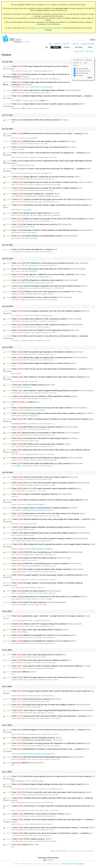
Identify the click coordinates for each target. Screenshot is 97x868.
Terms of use (66, 864)
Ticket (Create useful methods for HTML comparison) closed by (44, 319)
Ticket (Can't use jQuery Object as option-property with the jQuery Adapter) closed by (50, 413)
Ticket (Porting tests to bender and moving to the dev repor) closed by (46, 408)
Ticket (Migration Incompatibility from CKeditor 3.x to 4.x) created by (41, 641)
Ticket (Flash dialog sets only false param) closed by (39, 225)
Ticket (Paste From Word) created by (36, 602)
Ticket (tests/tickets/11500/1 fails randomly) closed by (37, 120)
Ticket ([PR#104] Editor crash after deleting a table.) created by (41, 142)
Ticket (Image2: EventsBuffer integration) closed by (39, 494)
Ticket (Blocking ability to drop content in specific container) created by (47, 539)
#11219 (39, 549)
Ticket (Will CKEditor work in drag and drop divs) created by (38, 444)
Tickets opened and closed (82, 71)
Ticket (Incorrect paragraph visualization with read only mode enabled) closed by (47, 286)
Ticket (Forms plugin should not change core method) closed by (41, 147)
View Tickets (79, 47)
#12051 (39, 746)
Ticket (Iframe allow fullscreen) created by (34, 699)
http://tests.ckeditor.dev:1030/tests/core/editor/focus (28, 283)
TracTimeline (63, 851)
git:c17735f (32, 524)
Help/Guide (58, 44)
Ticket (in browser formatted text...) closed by (33, 194)
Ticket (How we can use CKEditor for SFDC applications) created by (42, 396)
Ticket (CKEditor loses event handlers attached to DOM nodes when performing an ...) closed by (48, 799)
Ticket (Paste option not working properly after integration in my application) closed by (48, 744)
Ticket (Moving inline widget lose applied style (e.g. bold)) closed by (41, 363)
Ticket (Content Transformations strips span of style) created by (42, 477)
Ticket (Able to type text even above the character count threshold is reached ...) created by (49, 833)
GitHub (48, 5)
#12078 (25, 632)
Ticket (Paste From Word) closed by (33, 591)
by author (83, 65)
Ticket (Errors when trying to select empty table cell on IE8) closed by (46, 269)
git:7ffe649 (32, 233)
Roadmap (67, 47)
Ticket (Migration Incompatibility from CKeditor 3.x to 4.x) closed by (41, 635)
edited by (23, 402)
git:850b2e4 (33, 271)
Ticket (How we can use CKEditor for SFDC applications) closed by (43, 330)
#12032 (24, 605)
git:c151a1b (33, 238)
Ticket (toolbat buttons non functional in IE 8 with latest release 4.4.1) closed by (46, 514)
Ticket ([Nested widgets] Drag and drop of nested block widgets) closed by (48, 533)
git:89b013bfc (54, 789)
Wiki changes (78, 76)
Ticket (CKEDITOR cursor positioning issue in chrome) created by (44, 564)
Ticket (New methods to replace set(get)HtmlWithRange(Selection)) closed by (50, 391)
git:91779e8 (34, 441)
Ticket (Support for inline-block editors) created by (39, 558)
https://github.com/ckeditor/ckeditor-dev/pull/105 (37, 510)
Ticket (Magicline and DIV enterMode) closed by (34, 738)
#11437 (18, 466)
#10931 (18, 101)
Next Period (89, 51)
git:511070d (33, 789)
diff (13, 404)
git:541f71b (19, 535)
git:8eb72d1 (19, 165)
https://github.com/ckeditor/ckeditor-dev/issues (45, 28)
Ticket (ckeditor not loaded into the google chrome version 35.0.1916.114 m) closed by (49, 200)
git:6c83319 (19, 149)
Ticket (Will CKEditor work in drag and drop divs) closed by (42, 427)
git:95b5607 (40, 410)
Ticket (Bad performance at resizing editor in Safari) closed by (43, 433)
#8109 (62, 288)
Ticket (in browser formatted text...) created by (32, 250)
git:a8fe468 (25, 216)
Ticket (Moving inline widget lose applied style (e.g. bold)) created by (45, 464)
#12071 (42, 505)
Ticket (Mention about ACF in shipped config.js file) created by (44, 624)
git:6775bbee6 (34, 393)
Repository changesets (81, 73)
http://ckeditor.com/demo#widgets (41, 87)
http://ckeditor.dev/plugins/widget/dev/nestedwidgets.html (35, 754)
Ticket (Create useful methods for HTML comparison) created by (44, 325)
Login (50, 44)
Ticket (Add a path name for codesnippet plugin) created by (43, 90)
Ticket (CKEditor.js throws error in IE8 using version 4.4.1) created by (44, 292)
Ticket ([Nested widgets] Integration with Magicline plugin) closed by (46, 527)
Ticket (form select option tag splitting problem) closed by (37, 630)
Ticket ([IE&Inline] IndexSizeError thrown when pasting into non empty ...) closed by (46, 135)
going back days (80, 63)
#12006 (21, 549)
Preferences (75, 44)
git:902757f (19, 530)
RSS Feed (50, 860)
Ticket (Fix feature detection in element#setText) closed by (42, 236)
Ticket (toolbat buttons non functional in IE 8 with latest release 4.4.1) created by (47, 597)
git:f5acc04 (32, 300)
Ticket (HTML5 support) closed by (29, 839)
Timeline (56, 47)
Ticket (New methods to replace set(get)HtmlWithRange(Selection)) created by (50, 711)
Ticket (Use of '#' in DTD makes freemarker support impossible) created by (43, 489)
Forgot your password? (88, 44)
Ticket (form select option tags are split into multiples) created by (39, 660)
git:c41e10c (34, 416)
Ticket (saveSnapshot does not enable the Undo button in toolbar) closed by (49, 182)
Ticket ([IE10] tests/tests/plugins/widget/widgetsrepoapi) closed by (45, 757)
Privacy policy (78, 864)
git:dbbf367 (33, 321)
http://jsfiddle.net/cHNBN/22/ (30, 566)
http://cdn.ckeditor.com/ (23, 387)
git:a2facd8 (27, 210)
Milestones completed (81, 69)
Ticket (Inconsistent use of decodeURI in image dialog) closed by (42, 438)
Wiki (46, 47)
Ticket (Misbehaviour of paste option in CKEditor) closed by (39, 814)
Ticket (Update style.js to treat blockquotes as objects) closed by (44, 458)
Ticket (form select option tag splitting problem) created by (36, 655)
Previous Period (79, 51)
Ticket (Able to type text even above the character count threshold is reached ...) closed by (50, 828)
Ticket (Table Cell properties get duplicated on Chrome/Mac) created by (45, 352)
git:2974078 (33, 382)
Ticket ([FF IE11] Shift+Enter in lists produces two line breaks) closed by (47, 263)
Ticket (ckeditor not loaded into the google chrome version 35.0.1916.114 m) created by (50, 219)
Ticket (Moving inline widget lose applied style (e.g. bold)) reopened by (47, 358)
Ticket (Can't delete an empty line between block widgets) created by (45, 569)
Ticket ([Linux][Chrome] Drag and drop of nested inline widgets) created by (48, 705)
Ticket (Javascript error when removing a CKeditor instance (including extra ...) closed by (49, 716)
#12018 (23, 760)
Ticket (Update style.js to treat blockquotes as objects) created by (42, 508)
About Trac (66, 44)
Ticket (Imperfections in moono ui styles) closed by (39, 297)
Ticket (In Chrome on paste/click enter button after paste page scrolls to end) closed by (49, 793)
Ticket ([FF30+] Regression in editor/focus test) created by (42, 280)
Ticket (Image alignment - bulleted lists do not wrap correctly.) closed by (43, 177)
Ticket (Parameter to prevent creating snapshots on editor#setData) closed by (49, 230)
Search (90, 47)
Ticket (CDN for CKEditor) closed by (31, 385)
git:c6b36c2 (33, 266)
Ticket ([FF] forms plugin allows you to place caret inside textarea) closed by (45, 678)
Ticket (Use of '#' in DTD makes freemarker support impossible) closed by (48, 483)
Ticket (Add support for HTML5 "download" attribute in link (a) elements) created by (48, 666)
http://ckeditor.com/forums (46, 593)
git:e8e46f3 (19, 227)
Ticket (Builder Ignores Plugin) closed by (33, 213)
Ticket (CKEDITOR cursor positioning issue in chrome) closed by (44, 552)
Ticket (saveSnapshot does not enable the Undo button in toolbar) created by (44, 188)
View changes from (83, 60)
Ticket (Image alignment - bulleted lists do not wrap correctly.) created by (46, 275)
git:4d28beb (33, 138)
